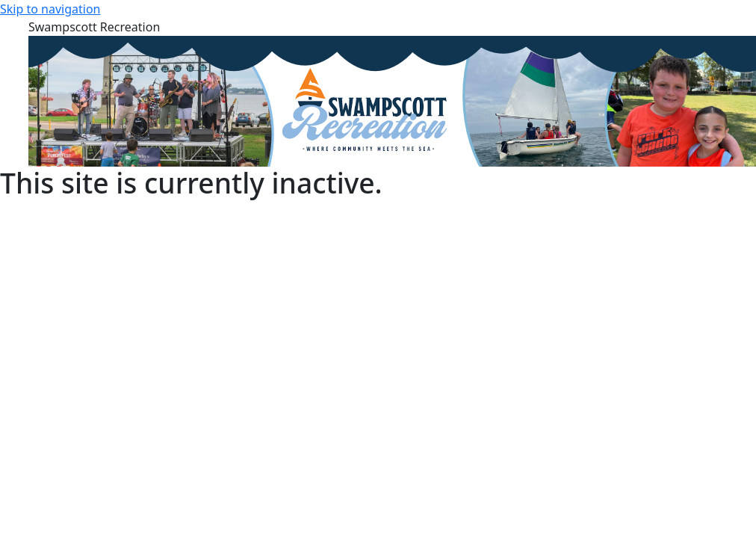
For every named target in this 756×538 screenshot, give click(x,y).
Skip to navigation (50, 9)
